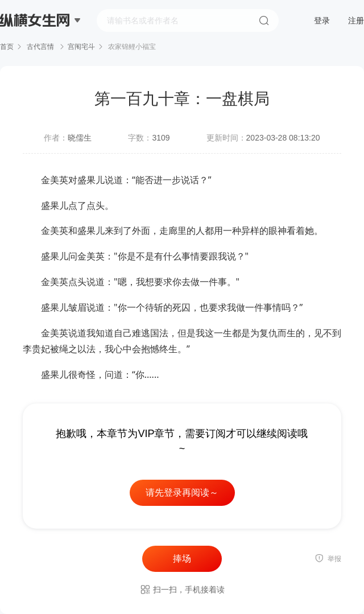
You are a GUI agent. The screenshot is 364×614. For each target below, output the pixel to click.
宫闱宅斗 (81, 47)
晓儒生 (80, 138)
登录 (322, 20)
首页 (7, 47)
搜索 (264, 20)
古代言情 (41, 47)
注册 (356, 20)
